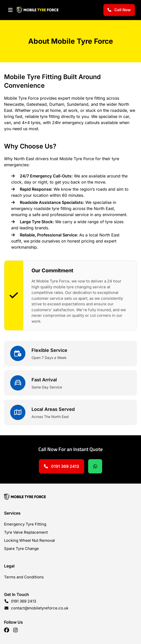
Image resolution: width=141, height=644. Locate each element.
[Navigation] (10, 10)
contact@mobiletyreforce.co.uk (40, 608)
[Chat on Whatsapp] (95, 466)
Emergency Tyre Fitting (25, 524)
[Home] (70, 497)
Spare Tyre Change (21, 549)
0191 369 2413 (61, 466)
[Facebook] (7, 630)
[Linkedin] (15, 630)
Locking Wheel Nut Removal (29, 540)
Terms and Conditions (24, 577)
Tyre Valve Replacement (26, 532)
